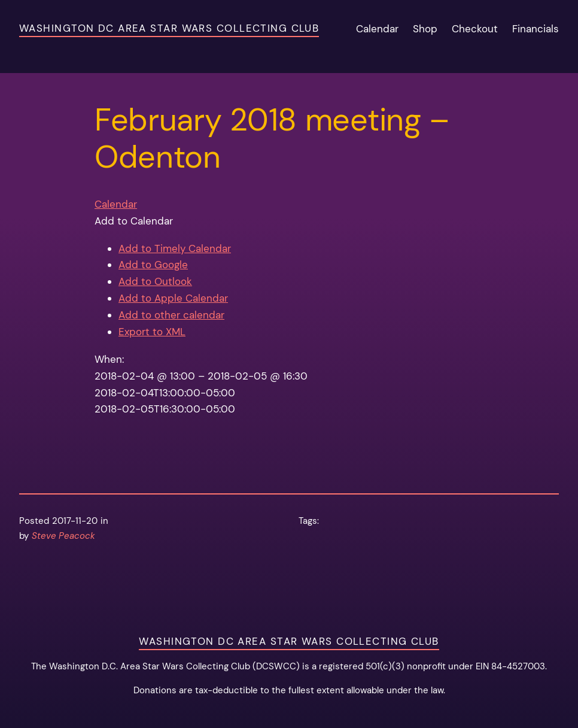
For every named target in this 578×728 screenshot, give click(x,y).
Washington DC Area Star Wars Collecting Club (169, 28)
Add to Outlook (155, 281)
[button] (134, 221)
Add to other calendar (171, 315)
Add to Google (153, 265)
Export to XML (152, 332)
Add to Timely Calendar (175, 248)
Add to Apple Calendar (173, 298)
